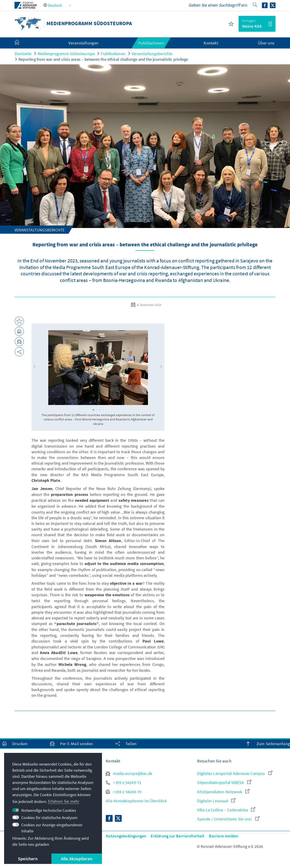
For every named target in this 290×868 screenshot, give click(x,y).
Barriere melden (224, 836)
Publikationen (113, 54)
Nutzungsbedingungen (126, 836)
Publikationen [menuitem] (151, 43)
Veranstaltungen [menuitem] (83, 43)
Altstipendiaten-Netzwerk (223, 792)
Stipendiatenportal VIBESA (224, 782)
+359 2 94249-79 (124, 792)
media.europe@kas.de (129, 773)
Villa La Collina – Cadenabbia (226, 810)
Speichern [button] (28, 859)
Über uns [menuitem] (266, 43)
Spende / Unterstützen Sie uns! (228, 819)
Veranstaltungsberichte (152, 54)
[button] (35, 366)
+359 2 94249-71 (124, 782)
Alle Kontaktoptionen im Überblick (136, 801)
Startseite (23, 54)
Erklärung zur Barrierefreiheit (178, 836)
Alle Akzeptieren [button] (77, 859)
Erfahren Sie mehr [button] (64, 801)
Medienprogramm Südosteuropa (66, 54)
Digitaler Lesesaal (216, 801)
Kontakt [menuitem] (211, 43)
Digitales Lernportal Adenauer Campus (235, 773)
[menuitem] (22, 43)
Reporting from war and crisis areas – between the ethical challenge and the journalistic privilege (103, 59)
